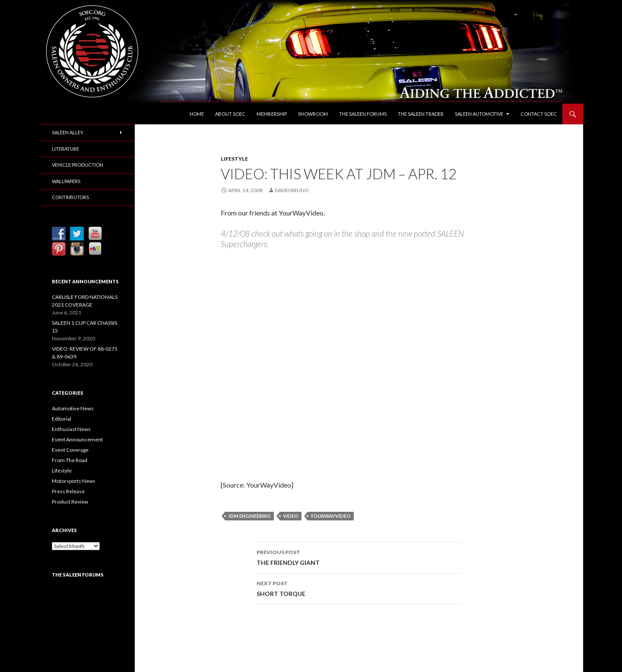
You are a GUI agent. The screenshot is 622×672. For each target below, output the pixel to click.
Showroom (313, 114)
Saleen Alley (68, 132)
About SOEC (230, 114)
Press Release (68, 491)
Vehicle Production (78, 165)
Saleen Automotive (479, 114)
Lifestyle (234, 159)
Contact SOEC (539, 114)
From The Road (70, 460)
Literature (65, 149)
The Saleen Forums (363, 114)
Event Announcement (77, 439)
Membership (272, 114)
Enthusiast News (71, 429)
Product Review (70, 502)
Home (197, 114)
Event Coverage (70, 450)
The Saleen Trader (421, 114)
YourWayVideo (331, 516)
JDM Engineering (249, 516)
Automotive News (73, 408)
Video (291, 516)
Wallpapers (66, 181)
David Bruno (292, 190)
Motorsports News (74, 481)
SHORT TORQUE (359, 588)
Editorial (62, 419)
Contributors (70, 197)
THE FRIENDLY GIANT (359, 557)
